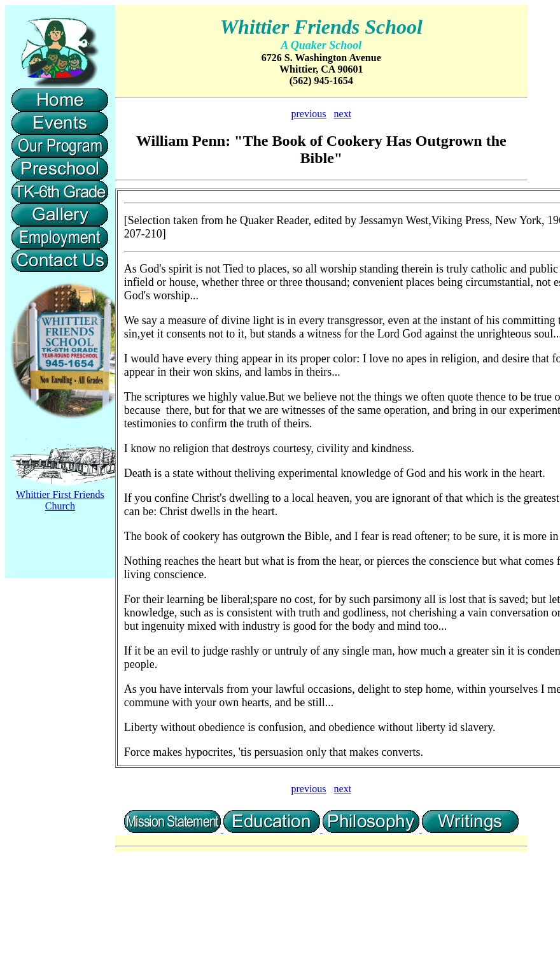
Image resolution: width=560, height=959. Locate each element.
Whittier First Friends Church (60, 500)
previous (308, 114)
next (343, 114)
